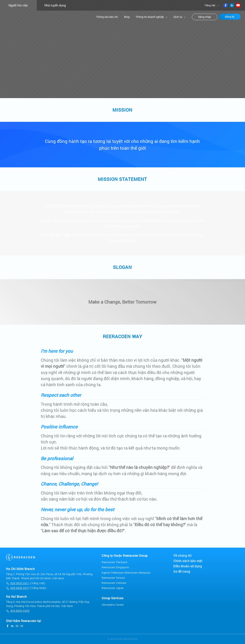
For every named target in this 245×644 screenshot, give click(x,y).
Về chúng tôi (182, 556)
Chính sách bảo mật (188, 561)
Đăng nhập (205, 17)
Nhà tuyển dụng (55, 5)
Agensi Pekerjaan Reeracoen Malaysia (126, 573)
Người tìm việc (18, 5)
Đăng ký (230, 17)
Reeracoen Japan (113, 588)
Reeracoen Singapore (115, 567)
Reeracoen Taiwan (113, 578)
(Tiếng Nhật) (26, 588)
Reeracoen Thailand (114, 562)
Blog (127, 17)
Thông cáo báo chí (107, 17)
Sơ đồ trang (182, 572)
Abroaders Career (113, 605)
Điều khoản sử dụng (188, 566)
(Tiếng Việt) (26, 583)
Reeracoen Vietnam (114, 583)
